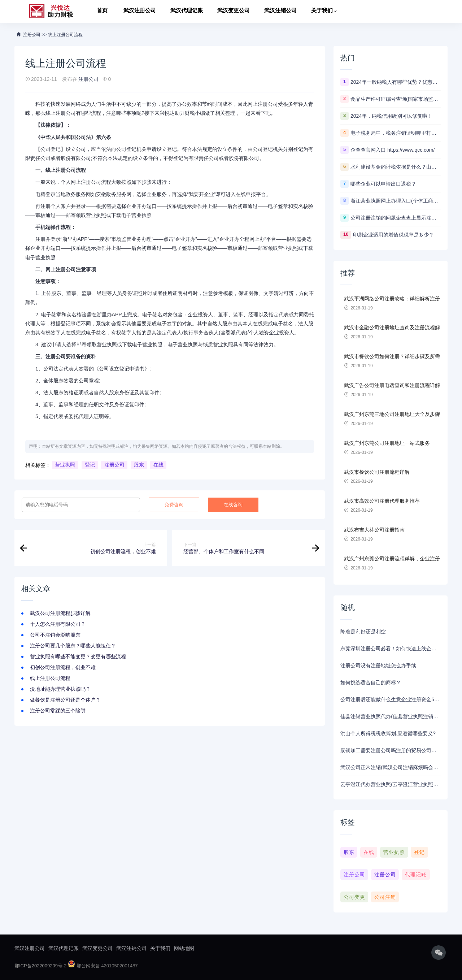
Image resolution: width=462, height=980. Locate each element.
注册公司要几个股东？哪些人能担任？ (73, 646)
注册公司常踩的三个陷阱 (58, 711)
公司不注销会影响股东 (55, 635)
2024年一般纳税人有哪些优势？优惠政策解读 (396, 82)
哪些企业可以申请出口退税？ (383, 184)
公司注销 (385, 897)
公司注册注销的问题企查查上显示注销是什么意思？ (396, 218)
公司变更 (354, 897)
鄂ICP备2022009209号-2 (41, 966)
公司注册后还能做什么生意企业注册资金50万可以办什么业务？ (391, 699)
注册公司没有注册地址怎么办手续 (378, 665)
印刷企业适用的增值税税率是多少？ (393, 235)
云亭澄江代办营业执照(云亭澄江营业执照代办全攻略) (391, 784)
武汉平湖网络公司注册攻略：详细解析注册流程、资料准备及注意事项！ (392, 299)
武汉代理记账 (187, 11)
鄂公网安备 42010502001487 (103, 966)
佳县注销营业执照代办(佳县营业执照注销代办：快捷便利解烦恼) (391, 716)
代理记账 (416, 875)
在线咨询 (233, 505)
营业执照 (65, 465)
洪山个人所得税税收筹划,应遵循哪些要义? (388, 733)
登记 (90, 465)
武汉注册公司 (140, 11)
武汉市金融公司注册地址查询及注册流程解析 (392, 328)
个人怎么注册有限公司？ (58, 624)
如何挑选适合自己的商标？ (371, 682)
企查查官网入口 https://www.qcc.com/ (393, 150)
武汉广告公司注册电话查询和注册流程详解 (392, 385)
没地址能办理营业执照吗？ (60, 689)
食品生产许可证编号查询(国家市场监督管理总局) (396, 99)
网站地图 (184, 948)
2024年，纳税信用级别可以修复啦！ (391, 116)
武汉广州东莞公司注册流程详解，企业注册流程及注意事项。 (392, 559)
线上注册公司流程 (50, 678)
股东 (139, 465)
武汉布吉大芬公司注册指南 (374, 530)
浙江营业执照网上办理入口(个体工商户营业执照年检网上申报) (396, 201)
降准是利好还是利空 (363, 632)
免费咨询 (174, 505)
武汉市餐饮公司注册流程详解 (377, 472)
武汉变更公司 (234, 11)
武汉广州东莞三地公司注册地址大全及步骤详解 (392, 415)
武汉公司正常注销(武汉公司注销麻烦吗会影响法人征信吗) (391, 767)
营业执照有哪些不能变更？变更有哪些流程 (78, 656)
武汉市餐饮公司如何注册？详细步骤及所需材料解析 (392, 357)
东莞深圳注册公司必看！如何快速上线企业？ (391, 649)
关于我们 (322, 11)
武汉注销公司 (280, 11)
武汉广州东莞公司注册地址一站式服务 (387, 443)
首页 (102, 11)
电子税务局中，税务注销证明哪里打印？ (396, 133)
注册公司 (88, 79)
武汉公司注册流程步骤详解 (60, 613)
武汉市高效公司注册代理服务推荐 (382, 501)
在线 (158, 465)
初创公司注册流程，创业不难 (63, 667)
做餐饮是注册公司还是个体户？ (65, 700)
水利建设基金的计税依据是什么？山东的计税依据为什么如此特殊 (396, 167)
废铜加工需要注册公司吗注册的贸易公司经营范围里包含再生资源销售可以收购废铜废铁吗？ (391, 750)
